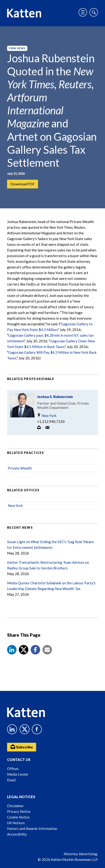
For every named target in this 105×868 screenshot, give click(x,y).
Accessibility (17, 834)
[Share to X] (24, 650)
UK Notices (16, 823)
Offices (13, 769)
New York (47, 415)
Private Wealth (20, 468)
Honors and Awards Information (32, 828)
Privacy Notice (19, 811)
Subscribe (22, 747)
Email (11, 780)
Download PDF (23, 184)
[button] (12, 650)
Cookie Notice (18, 817)
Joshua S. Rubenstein (55, 397)
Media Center (18, 774)
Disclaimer (15, 806)
